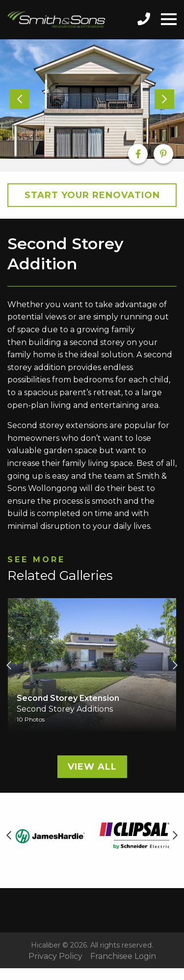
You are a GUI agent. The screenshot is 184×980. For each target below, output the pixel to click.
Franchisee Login (123, 956)
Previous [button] (9, 665)
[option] (92, 99)
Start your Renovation (92, 195)
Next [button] (175, 665)
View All (92, 767)
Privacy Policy (55, 956)
